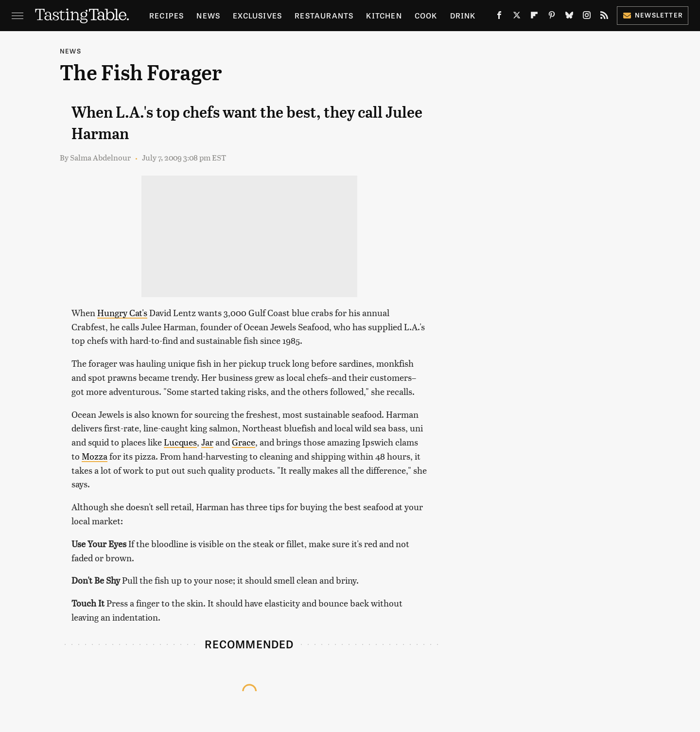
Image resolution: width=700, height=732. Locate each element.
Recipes (166, 15)
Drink (463, 15)
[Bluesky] (569, 17)
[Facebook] (499, 17)
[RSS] (604, 17)
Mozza (95, 456)
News (208, 15)
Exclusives (257, 15)
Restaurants (324, 15)
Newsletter (653, 15)
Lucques (180, 442)
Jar (207, 442)
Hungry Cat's (122, 312)
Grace (244, 442)
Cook (426, 15)
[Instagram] (587, 17)
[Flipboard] (534, 17)
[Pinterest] (552, 17)
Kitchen (384, 15)
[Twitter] (517, 17)
